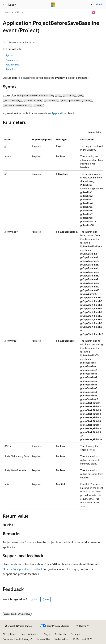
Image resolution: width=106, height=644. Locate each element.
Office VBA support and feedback (23, 569)
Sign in (100, 4)
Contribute (61, 634)
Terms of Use (43, 639)
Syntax (9, 55)
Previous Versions (30, 634)
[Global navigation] (3, 5)
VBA (17, 12)
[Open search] (91, 5)
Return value (12, 65)
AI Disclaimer (10, 634)
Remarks (10, 69)
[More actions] (100, 13)
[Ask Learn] (94, 13)
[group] (53, 323)
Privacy (74, 634)
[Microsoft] (53, 5)
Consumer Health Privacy (16, 639)
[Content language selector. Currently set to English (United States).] (19, 626)
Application (59, 113)
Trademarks (60, 639)
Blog (46, 634)
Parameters (12, 60)
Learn (6, 12)
